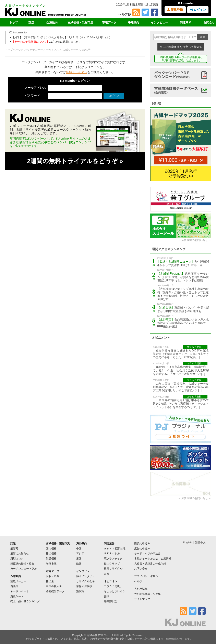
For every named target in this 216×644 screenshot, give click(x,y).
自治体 (14, 586)
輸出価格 (51, 553)
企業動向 (52, 22)
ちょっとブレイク (115, 591)
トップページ (13, 50)
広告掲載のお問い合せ (195, 240)
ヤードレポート (20, 591)
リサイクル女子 (86, 581)
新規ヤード (17, 596)
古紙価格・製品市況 (80, 22)
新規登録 (175, 10)
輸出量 (50, 581)
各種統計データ (55, 591)
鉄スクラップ (112, 564)
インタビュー (159, 22)
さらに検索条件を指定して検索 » (181, 47)
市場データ (109, 22)
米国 (79, 559)
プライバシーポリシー (147, 576)
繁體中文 (200, 542)
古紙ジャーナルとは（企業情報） (154, 559)
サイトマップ (142, 599)
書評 (107, 596)
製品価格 (51, 559)
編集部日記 (111, 601)
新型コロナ (17, 559)
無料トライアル (77, 72)
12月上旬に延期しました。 (46, 42)
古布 (107, 574)
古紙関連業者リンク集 (147, 594)
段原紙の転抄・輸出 (22, 564)
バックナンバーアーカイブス (42, 50)
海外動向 (133, 22)
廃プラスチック (113, 559)
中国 (79, 549)
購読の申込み (142, 543)
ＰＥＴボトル (112, 553)
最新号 (14, 549)
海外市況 (51, 564)
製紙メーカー (18, 581)
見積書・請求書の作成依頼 (150, 564)
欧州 (79, 564)
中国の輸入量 (54, 586)
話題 (31, 22)
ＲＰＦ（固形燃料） (116, 549)
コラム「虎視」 (113, 586)
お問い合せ (141, 569)
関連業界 (185, 22)
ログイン (198, 10)
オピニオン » (161, 337)
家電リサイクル (113, 569)
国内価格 (51, 549)
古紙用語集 (141, 589)
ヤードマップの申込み (147, 553)
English (187, 542)
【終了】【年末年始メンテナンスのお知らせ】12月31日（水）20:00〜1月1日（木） (61, 37)
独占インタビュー (87, 576)
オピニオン (111, 581)
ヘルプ (125, 14)
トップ (14, 22)
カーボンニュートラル (24, 569)
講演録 (80, 591)
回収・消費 (53, 576)
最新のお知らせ (20, 553)
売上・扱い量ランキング (25, 601)
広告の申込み (142, 549)
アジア (80, 553)
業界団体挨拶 (84, 586)
